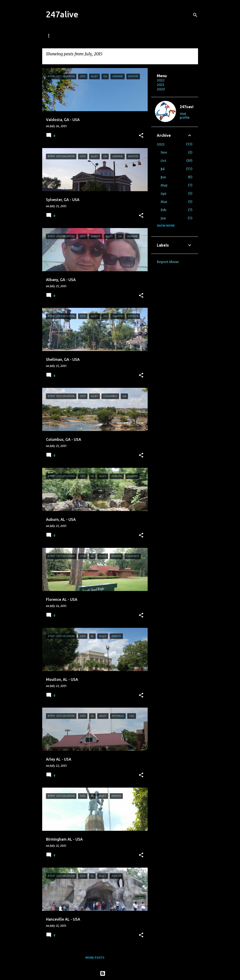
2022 (161, 80)
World (96, 36)
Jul (163, 169)
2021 (161, 85)
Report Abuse (168, 262)
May (164, 185)
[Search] (195, 15)
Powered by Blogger (120, 973)
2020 (161, 89)
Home (50, 36)
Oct (163, 161)
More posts (95, 958)
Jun (163, 177)
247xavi (187, 107)
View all (53, 60)
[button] (141, 136)
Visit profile (185, 116)
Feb (163, 210)
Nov (164, 153)
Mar (164, 202)
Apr (164, 194)
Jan (163, 218)
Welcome (73, 36)
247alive (62, 14)
